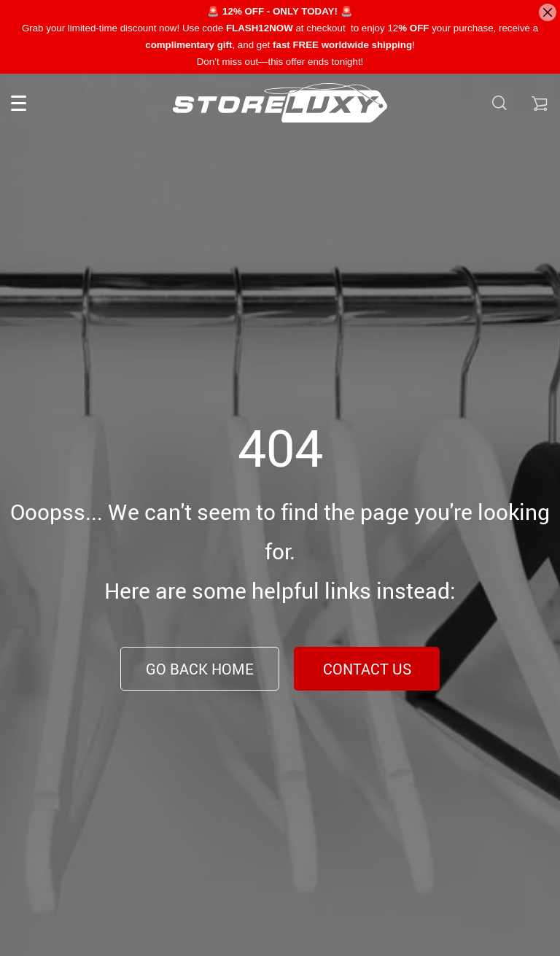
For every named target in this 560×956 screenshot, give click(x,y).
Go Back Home (200, 669)
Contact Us (367, 669)
